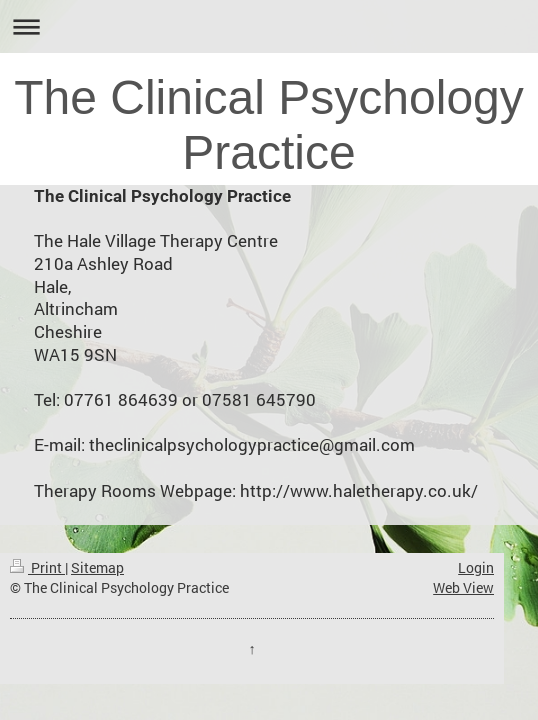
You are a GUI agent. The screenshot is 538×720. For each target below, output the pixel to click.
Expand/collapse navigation (269, 26)
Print (37, 567)
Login (476, 567)
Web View (463, 587)
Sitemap (97, 567)
